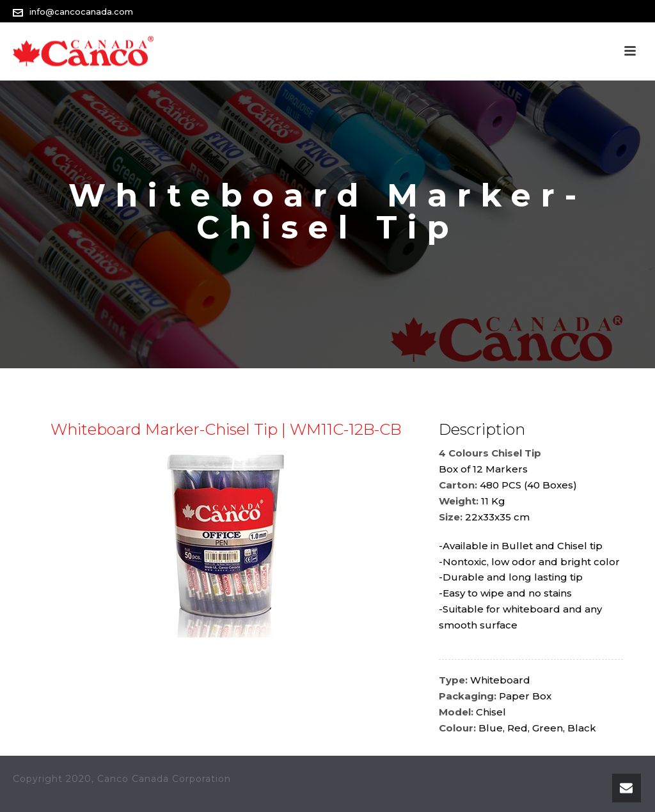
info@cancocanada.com (81, 12)
